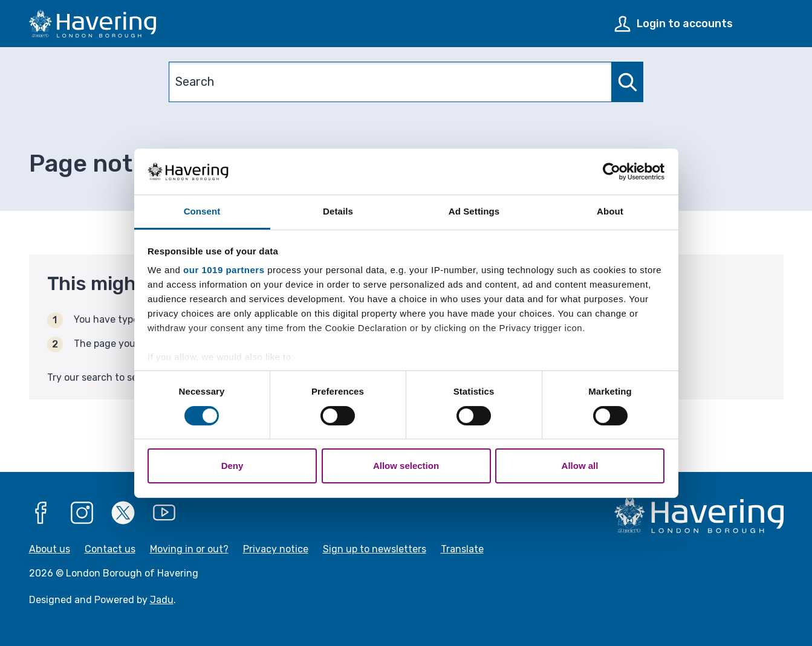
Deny (232, 466)
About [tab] (610, 211)
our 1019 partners (224, 270)
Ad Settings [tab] (474, 211)
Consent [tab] (202, 211)
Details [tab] (338, 211)
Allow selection (406, 466)
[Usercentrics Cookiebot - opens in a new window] (612, 172)
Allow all (580, 466)
